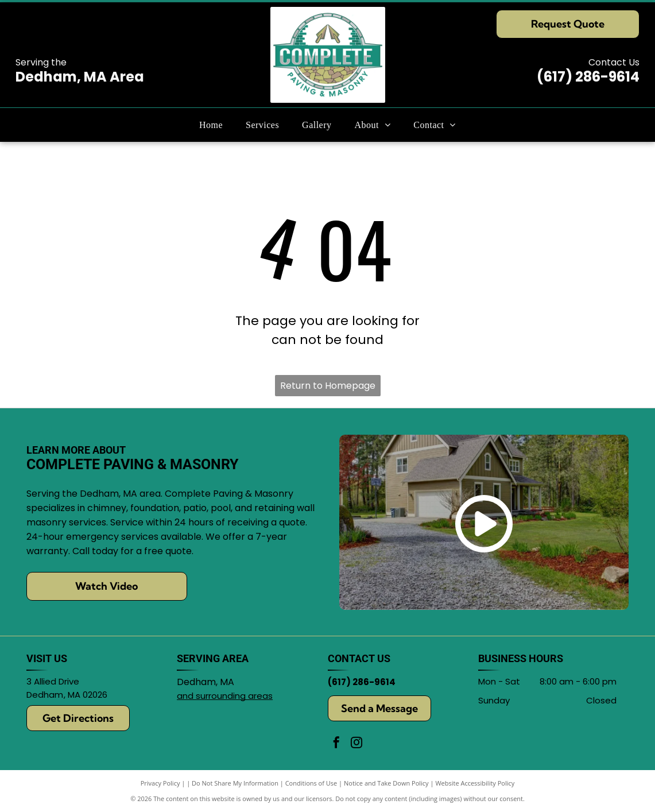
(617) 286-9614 (588, 77)
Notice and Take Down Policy (386, 783)
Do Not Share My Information (235, 783)
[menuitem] (211, 125)
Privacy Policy (160, 783)
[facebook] (336, 744)
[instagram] (356, 744)
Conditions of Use (311, 783)
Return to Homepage (328, 386)
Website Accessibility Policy (475, 783)
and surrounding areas (225, 696)
